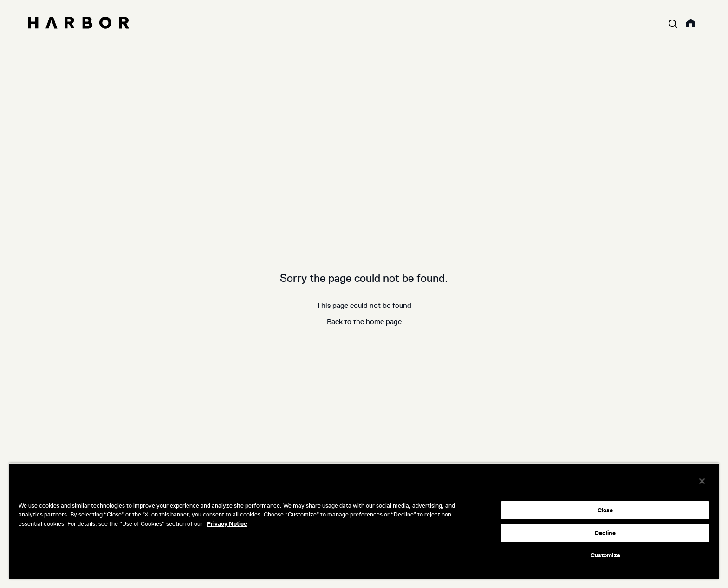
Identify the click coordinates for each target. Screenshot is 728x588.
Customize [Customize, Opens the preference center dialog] (605, 555)
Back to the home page (364, 322)
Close (605, 510)
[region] (364, 521)
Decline (605, 533)
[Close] (702, 481)
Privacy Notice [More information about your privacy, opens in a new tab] (227, 524)
